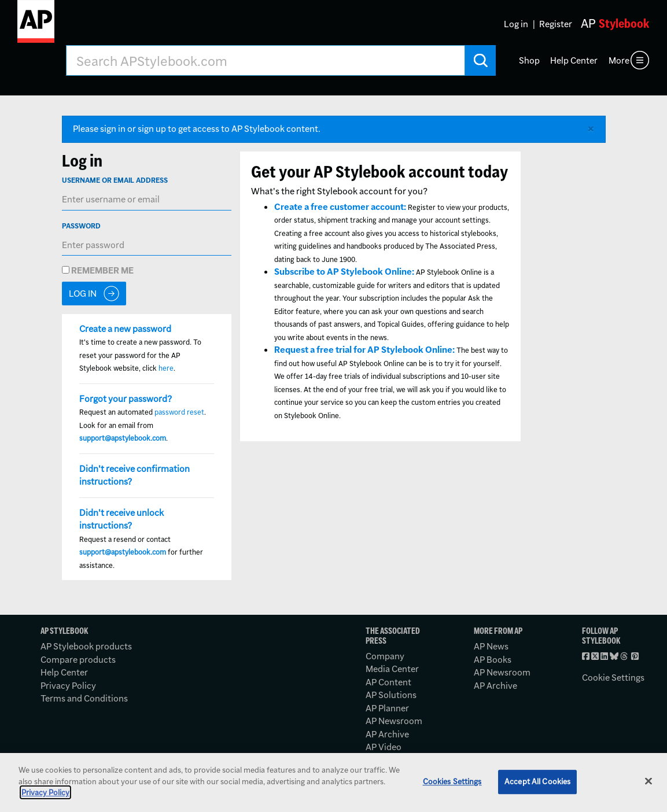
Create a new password (125, 329)
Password (81, 226)
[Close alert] (591, 129)
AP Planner (387, 708)
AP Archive (387, 734)
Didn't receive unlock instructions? (121, 519)
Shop (529, 60)
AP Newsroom (394, 721)
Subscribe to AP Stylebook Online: (344, 272)
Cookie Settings (613, 678)
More (619, 60)
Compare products (78, 660)
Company (385, 656)
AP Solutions (391, 695)
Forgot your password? (126, 399)
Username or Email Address (115, 180)
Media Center (392, 669)
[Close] (648, 781)
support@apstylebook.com (123, 438)
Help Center (574, 60)
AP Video (384, 747)
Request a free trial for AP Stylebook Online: (364, 350)
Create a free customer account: (340, 207)
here (166, 368)
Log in (516, 24)
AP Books (493, 660)
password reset (179, 412)
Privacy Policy (68, 686)
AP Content (388, 682)
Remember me (98, 270)
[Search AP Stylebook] (266, 60)
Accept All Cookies (537, 781)
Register (556, 24)
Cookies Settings (452, 781)
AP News (491, 646)
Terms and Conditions (84, 698)
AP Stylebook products (86, 646)
